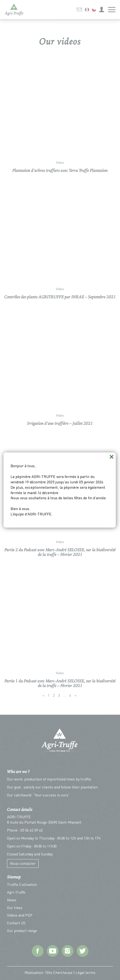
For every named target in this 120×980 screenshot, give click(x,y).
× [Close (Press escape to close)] (112, 457)
